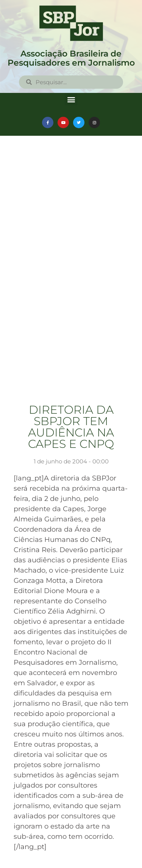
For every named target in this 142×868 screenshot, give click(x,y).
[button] (71, 99)
